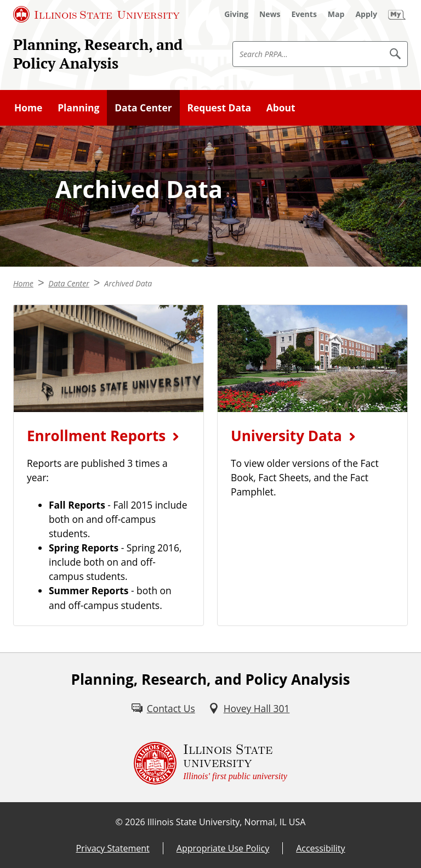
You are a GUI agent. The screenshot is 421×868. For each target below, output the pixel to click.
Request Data (219, 108)
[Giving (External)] (236, 14)
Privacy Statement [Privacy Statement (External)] (112, 848)
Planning (78, 108)
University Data (286, 436)
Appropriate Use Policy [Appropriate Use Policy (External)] (223, 848)
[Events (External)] (304, 14)
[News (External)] (270, 14)
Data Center (143, 108)
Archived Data (128, 283)
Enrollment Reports (96, 436)
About (281, 108)
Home (28, 108)
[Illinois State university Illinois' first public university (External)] (210, 763)
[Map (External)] (336, 14)
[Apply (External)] (366, 14)
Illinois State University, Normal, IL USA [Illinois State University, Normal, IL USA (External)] (227, 822)
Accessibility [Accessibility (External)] (320, 848)
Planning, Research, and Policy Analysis (98, 54)
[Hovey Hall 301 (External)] (249, 708)
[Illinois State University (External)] (96, 14)
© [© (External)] (119, 822)
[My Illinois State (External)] (397, 14)
